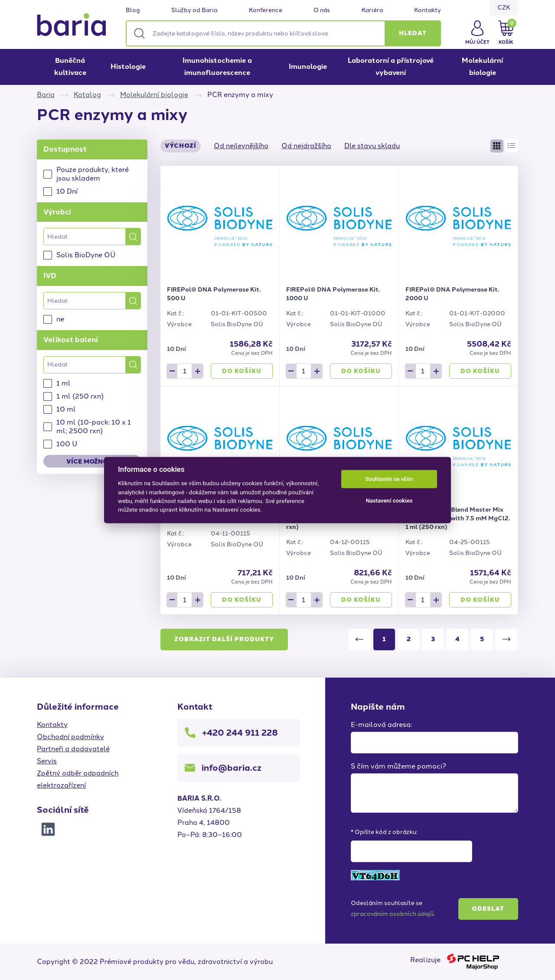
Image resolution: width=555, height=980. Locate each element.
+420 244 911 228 (240, 733)
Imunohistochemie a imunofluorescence (217, 67)
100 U (67, 444)
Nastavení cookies (389, 501)
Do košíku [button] (242, 371)
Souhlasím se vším (389, 479)
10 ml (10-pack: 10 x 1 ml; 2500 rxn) (94, 427)
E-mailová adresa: (381, 725)
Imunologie (308, 67)
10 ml (66, 409)
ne (60, 319)
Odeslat (488, 909)
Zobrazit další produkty (224, 639)
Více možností (92, 461)
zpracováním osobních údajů (392, 914)
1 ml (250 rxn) (80, 396)
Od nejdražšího (306, 146)
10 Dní (67, 191)
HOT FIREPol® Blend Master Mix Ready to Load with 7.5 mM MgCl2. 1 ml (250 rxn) (458, 518)
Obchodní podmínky (70, 737)
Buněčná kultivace (70, 67)
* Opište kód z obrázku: (384, 832)
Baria (46, 95)
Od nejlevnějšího (241, 146)
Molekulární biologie (482, 67)
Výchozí (181, 146)
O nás (322, 10)
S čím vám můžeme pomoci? (398, 766)
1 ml (64, 383)
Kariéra (372, 10)
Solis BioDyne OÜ (86, 255)
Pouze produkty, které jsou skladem (93, 174)
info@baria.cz (232, 768)
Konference (266, 10)
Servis (47, 761)
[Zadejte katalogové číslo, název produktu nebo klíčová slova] (283, 33)
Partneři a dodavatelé (73, 749)
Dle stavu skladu (372, 146)
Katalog (87, 95)
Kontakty (428, 10)
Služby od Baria (194, 10)
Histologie (128, 67)
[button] (413, 33)
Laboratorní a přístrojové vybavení (391, 67)
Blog (133, 10)
